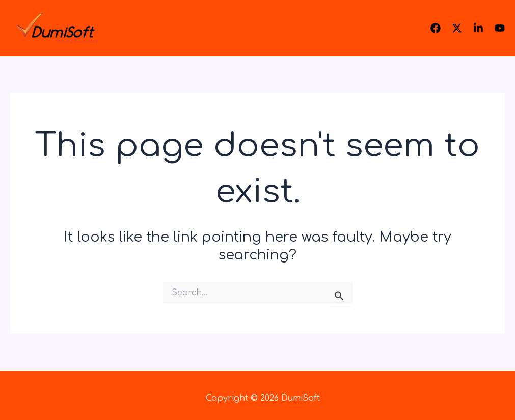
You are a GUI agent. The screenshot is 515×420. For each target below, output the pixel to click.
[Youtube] (500, 28)
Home (239, 28)
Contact (392, 28)
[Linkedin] (478, 28)
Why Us (338, 28)
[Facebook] (436, 28)
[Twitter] (457, 28)
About (287, 28)
